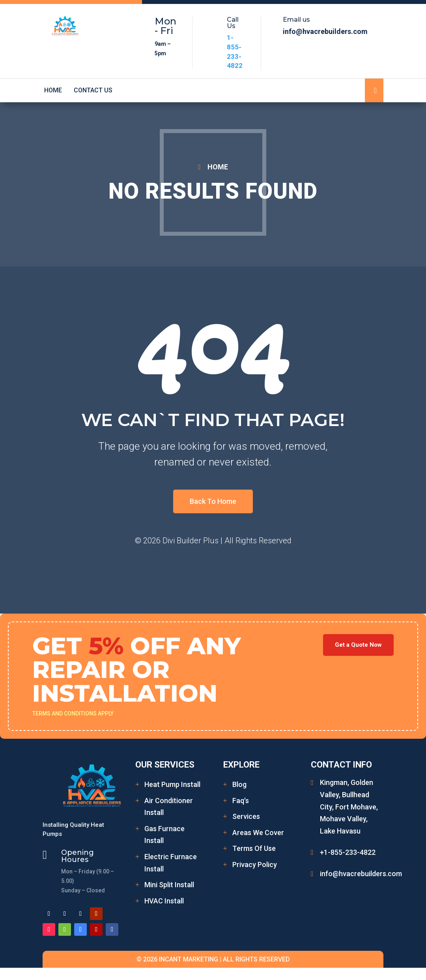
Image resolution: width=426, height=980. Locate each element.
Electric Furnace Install (171, 863)
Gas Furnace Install (164, 835)
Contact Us (93, 90)
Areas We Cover (258, 833)
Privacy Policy (255, 865)
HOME (218, 167)
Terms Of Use (254, 848)
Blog (239, 784)
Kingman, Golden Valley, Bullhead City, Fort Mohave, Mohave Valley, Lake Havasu (349, 806)
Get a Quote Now (358, 645)
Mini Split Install (169, 885)
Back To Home (213, 501)
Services (246, 816)
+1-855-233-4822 (348, 852)
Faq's (241, 801)
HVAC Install (164, 901)
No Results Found (213, 191)
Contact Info (341, 765)
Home (53, 90)
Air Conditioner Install (169, 807)
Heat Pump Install (172, 784)
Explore (241, 765)
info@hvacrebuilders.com (361, 874)
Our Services (165, 765)
